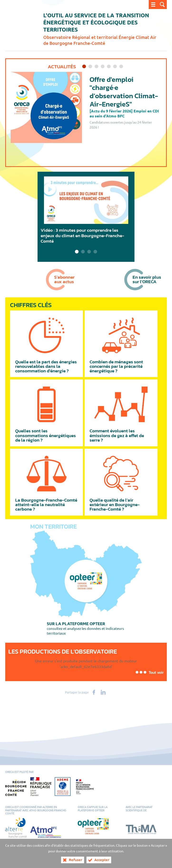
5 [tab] (109, 67)
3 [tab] (96, 67)
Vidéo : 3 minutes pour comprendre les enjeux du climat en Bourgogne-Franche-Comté (82, 236)
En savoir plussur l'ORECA (147, 279)
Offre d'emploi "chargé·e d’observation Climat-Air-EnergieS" (124, 92)
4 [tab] (103, 67)
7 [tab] (121, 67)
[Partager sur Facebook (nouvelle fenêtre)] (94, 692)
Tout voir (156, 672)
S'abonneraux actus (64, 279)
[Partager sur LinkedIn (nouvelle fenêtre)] (103, 692)
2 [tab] (90, 67)
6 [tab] (115, 67)
